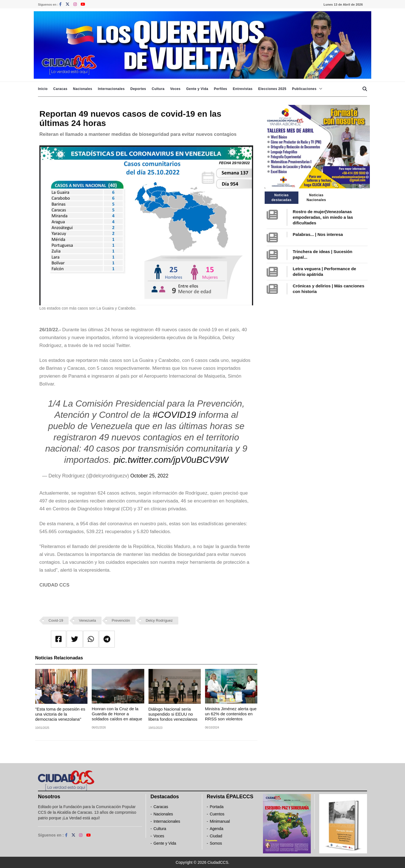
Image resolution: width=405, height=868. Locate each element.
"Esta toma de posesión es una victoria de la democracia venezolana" (60, 714)
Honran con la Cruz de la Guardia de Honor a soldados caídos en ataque (117, 714)
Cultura (158, 89)
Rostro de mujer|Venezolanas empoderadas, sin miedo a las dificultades (323, 217)
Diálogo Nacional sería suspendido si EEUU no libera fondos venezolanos (173, 714)
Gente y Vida (197, 89)
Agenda (217, 829)
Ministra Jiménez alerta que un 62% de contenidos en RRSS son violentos (231, 714)
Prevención (121, 620)
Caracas (60, 89)
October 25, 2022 (149, 476)
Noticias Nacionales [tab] (316, 198)
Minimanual (220, 821)
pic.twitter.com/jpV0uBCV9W (171, 460)
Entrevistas (243, 89)
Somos (216, 843)
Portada (217, 807)
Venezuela (87, 620)
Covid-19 (56, 620)
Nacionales (83, 89)
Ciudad (216, 836)
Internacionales (111, 89)
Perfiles (220, 89)
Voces (175, 89)
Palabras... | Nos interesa (318, 234)
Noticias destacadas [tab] (281, 198)
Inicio (43, 89)
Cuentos (217, 814)
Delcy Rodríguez (159, 620)
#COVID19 (174, 415)
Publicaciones (304, 89)
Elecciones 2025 (272, 89)
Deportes (138, 89)
